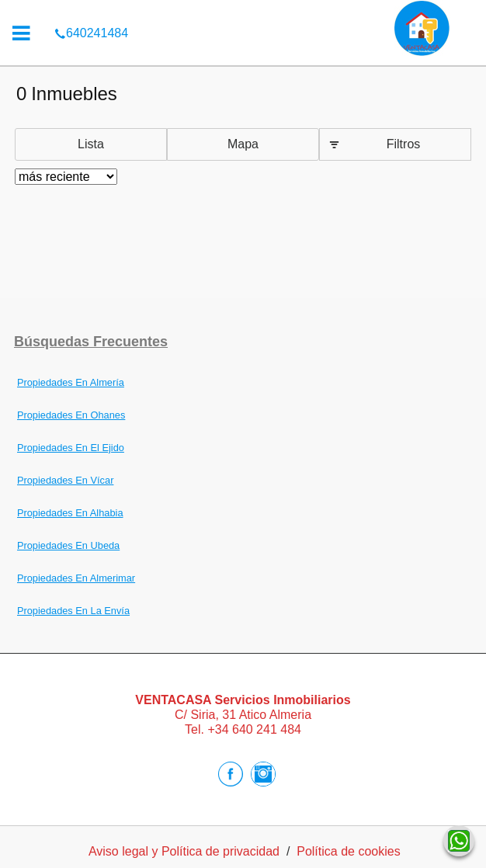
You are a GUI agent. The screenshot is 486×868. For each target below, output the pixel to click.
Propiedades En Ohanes (71, 415)
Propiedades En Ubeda (68, 545)
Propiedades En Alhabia (70, 513)
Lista (91, 144)
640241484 (91, 11)
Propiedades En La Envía (73, 611)
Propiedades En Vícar (66, 480)
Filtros (404, 144)
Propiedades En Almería (71, 382)
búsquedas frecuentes (91, 342)
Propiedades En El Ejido (71, 448)
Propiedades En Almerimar (76, 578)
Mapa (243, 144)
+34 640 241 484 (254, 729)
